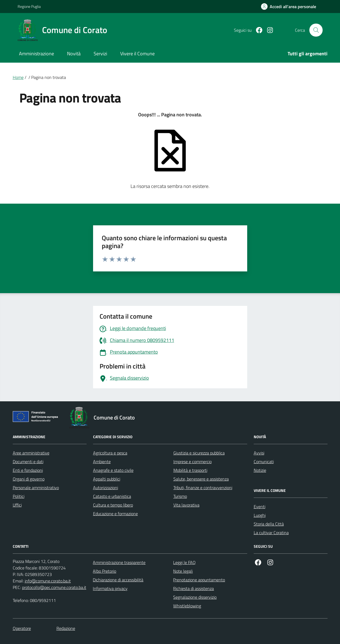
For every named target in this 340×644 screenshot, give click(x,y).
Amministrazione (36, 54)
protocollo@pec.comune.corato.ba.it (54, 587)
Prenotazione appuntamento (199, 580)
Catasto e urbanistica (112, 496)
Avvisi (259, 453)
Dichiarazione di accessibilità (118, 580)
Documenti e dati (28, 462)
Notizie (260, 470)
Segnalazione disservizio (195, 597)
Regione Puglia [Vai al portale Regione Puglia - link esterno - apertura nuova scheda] (29, 6)
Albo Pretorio (104, 571)
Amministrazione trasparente (119, 562)
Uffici (17, 505)
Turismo (180, 496)
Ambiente (102, 462)
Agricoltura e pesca (110, 453)
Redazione (66, 628)
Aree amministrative (31, 453)
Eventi (260, 507)
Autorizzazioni (106, 488)
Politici (19, 496)
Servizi (100, 54)
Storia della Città (269, 524)
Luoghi (260, 515)
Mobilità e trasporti (190, 470)
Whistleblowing (187, 606)
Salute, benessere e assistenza (201, 479)
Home (18, 77)
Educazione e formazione (115, 514)
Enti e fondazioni (28, 470)
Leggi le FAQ (184, 562)
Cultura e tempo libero (113, 505)
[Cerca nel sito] (316, 30)
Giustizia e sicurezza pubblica (199, 453)
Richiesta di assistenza (193, 588)
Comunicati (264, 462)
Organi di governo (29, 479)
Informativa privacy (110, 588)
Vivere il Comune (137, 54)
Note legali (183, 571)
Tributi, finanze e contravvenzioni (203, 488)
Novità (74, 54)
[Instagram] (268, 30)
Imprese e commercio (193, 462)
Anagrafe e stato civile (113, 470)
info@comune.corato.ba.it (48, 581)
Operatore (22, 628)
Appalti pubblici (107, 479)
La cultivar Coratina (271, 533)
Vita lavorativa (186, 505)
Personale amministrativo (36, 488)
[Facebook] (257, 30)
